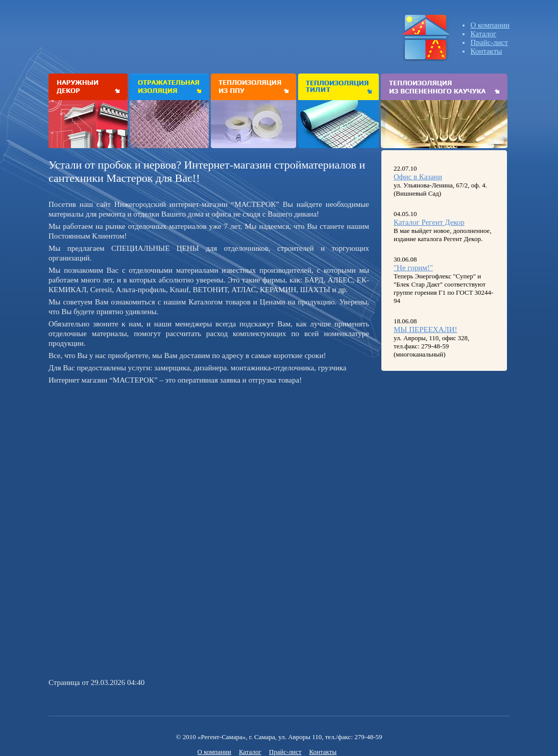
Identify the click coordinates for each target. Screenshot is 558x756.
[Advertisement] (134, 459)
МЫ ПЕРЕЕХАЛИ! (426, 329)
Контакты (486, 51)
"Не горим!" (413, 268)
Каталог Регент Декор (429, 222)
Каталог (483, 34)
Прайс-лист (489, 42)
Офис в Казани (418, 177)
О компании (490, 25)
